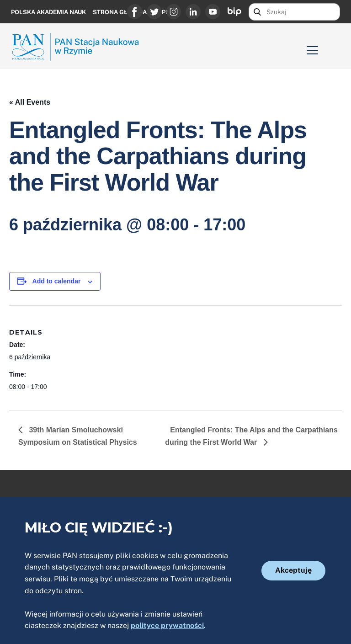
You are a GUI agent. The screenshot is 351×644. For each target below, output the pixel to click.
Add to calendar (57, 281)
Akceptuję (293, 570)
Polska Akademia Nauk (48, 12)
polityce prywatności (167, 625)
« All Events (30, 102)
